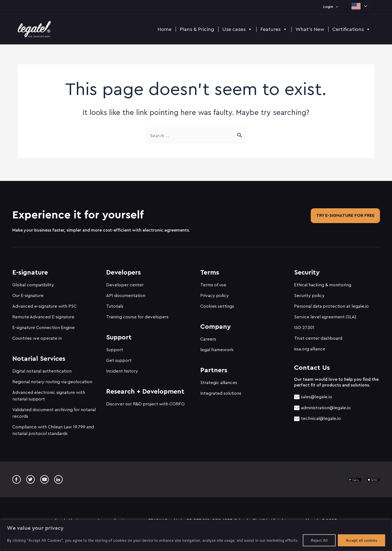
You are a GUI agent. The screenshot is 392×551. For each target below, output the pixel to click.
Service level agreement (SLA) (325, 315)
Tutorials (115, 304)
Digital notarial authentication (42, 369)
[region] (196, 535)
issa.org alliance (310, 347)
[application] (336, 7)
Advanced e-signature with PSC (44, 304)
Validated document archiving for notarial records (54, 411)
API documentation (126, 293)
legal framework (217, 347)
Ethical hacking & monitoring (323, 282)
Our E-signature (28, 293)
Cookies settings (217, 304)
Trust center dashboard (318, 336)
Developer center (125, 282)
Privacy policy (214, 293)
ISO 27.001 (304, 325)
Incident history (122, 369)
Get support (119, 358)
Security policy (309, 293)
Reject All (319, 540)
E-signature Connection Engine (43, 325)
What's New (310, 29)
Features (274, 29)
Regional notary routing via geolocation (52, 379)
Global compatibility (33, 282)
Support (115, 347)
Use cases (237, 29)
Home (165, 29)
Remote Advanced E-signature (43, 315)
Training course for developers (137, 315)
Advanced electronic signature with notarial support (49, 393)
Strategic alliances (219, 380)
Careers (208, 337)
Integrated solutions (221, 391)
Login (331, 7)
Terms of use (213, 282)
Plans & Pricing (197, 29)
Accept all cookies (362, 540)
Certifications (351, 29)
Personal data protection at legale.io (331, 304)
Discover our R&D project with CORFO (145, 402)
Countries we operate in (37, 336)
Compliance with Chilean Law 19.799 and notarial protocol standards (53, 428)
